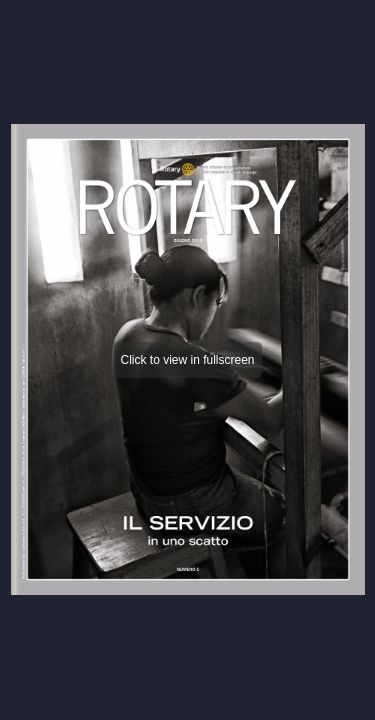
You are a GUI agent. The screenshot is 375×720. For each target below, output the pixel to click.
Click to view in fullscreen (187, 360)
